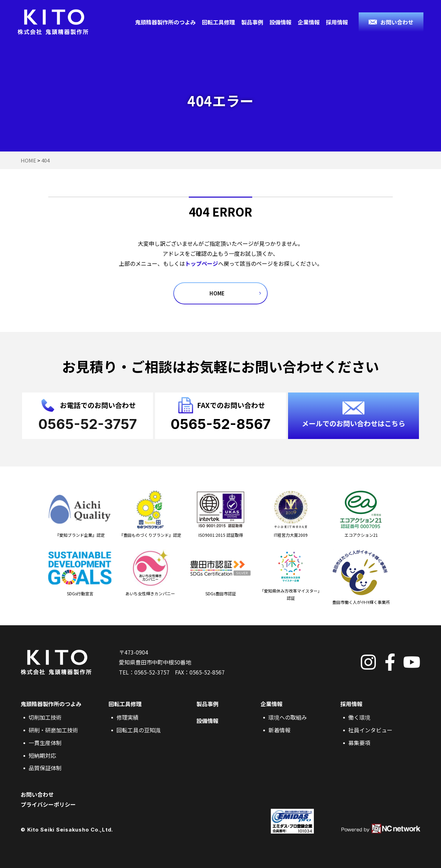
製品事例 (252, 22)
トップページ (202, 263)
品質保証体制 (45, 768)
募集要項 (359, 743)
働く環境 (359, 717)
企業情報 (309, 22)
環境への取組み (288, 717)
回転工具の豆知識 (139, 730)
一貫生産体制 (45, 743)
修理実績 (127, 717)
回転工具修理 (218, 22)
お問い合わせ (37, 794)
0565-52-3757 (152, 672)
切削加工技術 (45, 717)
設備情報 (280, 22)
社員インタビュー (370, 730)
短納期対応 (42, 755)
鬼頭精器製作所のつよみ (165, 22)
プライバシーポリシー (48, 804)
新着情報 (279, 730)
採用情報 (337, 22)
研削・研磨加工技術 (53, 730)
